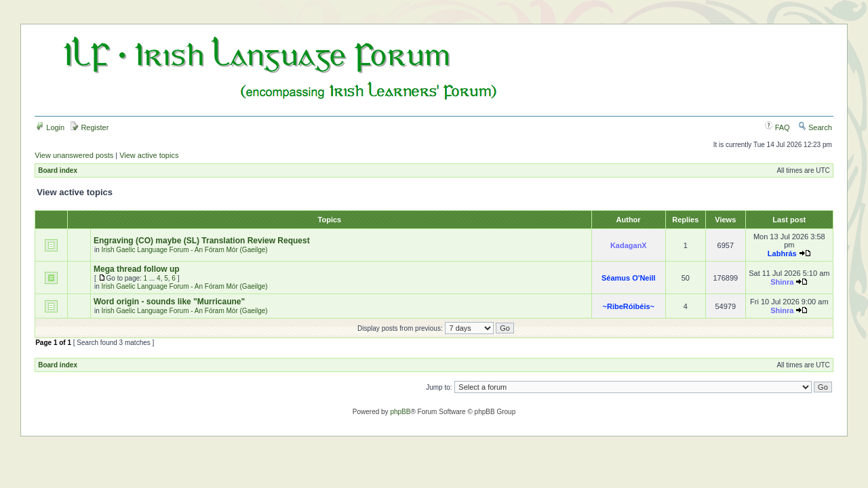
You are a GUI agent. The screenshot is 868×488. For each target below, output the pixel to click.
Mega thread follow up (137, 269)
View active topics (149, 155)
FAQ (777, 127)
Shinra (782, 282)
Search (815, 127)
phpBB (400, 412)
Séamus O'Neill (629, 278)
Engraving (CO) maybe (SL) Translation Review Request (202, 241)
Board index (58, 170)
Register (90, 127)
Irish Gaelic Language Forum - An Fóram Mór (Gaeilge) (185, 250)
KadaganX (629, 245)
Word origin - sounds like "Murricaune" (169, 302)
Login (50, 127)
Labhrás (782, 253)
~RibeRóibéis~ (629, 306)
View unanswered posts (74, 155)
